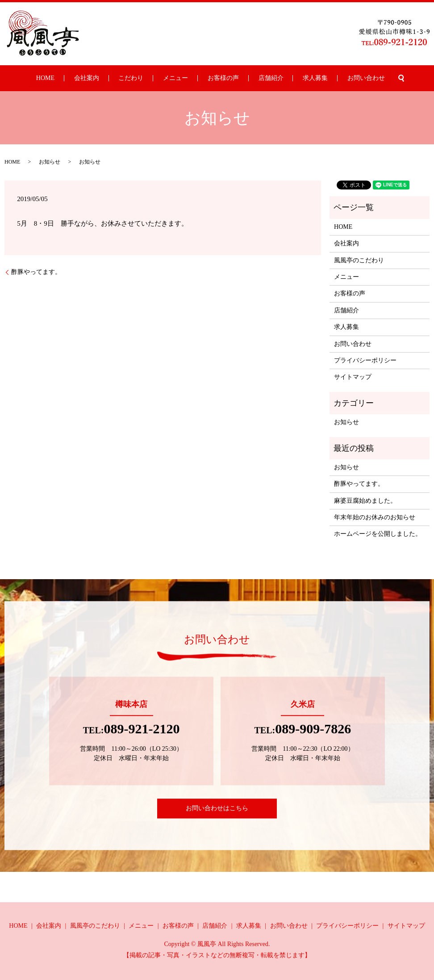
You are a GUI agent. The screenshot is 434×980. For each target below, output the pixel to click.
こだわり (149, 78)
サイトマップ (353, 377)
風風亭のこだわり (359, 260)
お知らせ (346, 422)
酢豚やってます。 (36, 272)
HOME (87, 78)
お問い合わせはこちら (217, 808)
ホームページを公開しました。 (378, 534)
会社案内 (117, 78)
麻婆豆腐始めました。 (365, 501)
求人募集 (285, 78)
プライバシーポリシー (365, 360)
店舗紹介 (253, 78)
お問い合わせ (324, 78)
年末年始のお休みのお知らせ (375, 517)
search (353, 78)
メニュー (181, 78)
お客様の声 (217, 78)
